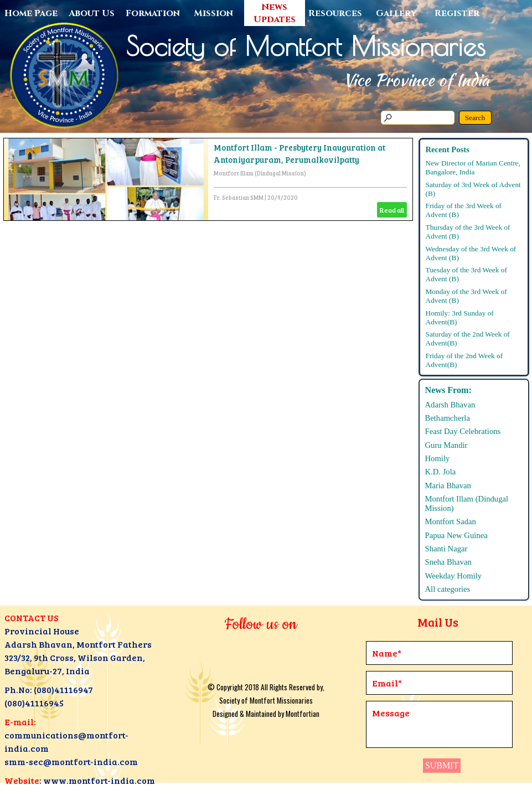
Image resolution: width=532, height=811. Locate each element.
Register (457, 13)
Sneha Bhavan (448, 562)
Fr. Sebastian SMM (239, 198)
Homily (438, 458)
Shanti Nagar (446, 549)
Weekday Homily (454, 576)
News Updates (275, 13)
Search (475, 118)
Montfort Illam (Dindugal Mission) (260, 173)
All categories (448, 589)
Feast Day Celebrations (463, 431)
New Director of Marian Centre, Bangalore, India (473, 167)
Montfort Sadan (451, 521)
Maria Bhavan (448, 485)
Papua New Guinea (456, 535)
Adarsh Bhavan (450, 405)
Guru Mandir (446, 445)
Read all (392, 210)
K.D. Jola (441, 472)
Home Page (31, 13)
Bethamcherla (448, 418)
